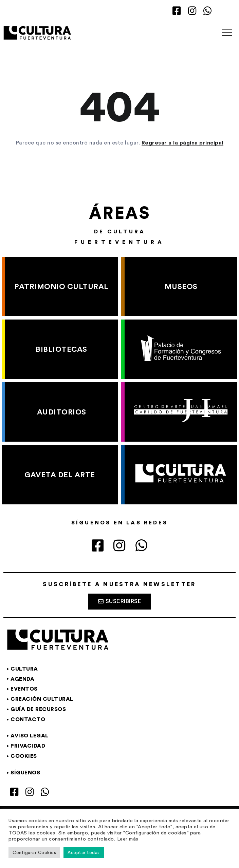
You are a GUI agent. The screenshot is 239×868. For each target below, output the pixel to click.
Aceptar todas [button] (84, 853)
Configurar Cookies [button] (34, 853)
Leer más (128, 839)
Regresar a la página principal (182, 143)
